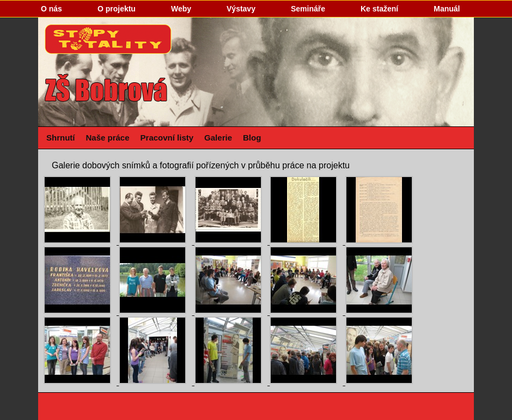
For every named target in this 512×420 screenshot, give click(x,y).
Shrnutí (61, 138)
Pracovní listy (167, 138)
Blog (252, 138)
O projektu (117, 9)
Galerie (218, 138)
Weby (181, 9)
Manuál (447, 9)
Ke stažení (379, 9)
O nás (51, 9)
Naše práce (108, 138)
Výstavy (241, 9)
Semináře (308, 9)
